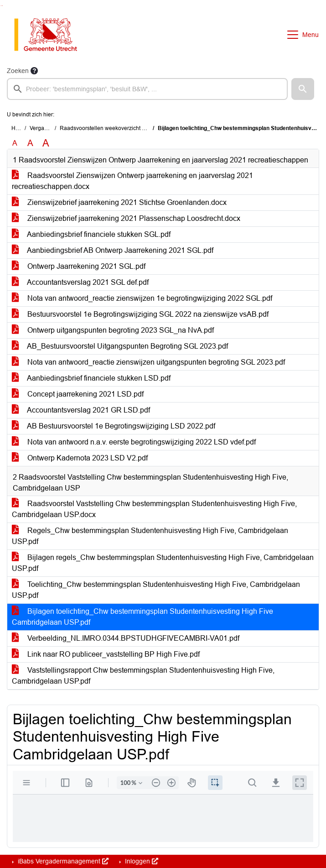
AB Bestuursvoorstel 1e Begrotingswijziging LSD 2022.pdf (114, 426)
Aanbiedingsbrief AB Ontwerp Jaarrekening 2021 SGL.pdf (113, 250)
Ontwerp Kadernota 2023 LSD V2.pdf (80, 458)
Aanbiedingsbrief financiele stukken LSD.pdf (91, 378)
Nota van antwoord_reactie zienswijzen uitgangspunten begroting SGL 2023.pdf (148, 362)
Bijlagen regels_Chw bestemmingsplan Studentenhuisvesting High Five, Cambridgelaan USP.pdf (163, 563)
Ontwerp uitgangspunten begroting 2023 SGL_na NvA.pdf (113, 330)
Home (19, 128)
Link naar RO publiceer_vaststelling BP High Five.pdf (106, 654)
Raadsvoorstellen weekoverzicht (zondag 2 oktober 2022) (131, 128)
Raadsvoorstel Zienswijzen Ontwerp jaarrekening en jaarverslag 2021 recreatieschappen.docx (132, 181)
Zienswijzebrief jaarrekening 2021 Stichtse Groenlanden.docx (119, 202)
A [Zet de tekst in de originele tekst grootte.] (15, 143)
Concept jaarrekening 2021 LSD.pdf (78, 394)
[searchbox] (147, 89)
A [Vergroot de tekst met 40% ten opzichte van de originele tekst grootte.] (46, 143)
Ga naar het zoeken (1, 6)
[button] (303, 89)
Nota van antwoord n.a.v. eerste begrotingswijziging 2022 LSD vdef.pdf (134, 442)
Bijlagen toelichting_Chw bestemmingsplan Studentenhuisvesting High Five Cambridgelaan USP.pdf (142, 617)
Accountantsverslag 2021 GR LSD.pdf (81, 410)
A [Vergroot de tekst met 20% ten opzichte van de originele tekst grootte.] (30, 143)
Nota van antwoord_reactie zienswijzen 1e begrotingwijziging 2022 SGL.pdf (142, 298)
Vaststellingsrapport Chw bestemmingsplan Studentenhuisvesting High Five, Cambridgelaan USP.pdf (143, 676)
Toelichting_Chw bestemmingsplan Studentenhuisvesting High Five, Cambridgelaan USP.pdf (156, 590)
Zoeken (18, 71)
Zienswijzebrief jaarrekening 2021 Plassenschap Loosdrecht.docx (126, 218)
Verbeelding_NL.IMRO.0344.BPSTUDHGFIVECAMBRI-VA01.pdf (126, 638)
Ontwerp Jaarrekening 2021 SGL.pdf (79, 266)
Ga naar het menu (3, 6)
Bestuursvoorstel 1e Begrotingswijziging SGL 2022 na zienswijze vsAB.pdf (140, 314)
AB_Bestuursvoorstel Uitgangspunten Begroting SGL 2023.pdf (120, 346)
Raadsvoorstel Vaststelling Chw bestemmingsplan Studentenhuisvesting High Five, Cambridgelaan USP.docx (154, 509)
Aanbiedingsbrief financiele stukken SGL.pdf (91, 234)
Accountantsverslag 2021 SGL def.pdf (80, 282)
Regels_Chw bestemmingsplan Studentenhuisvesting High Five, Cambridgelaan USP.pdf (150, 536)
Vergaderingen (48, 128)
